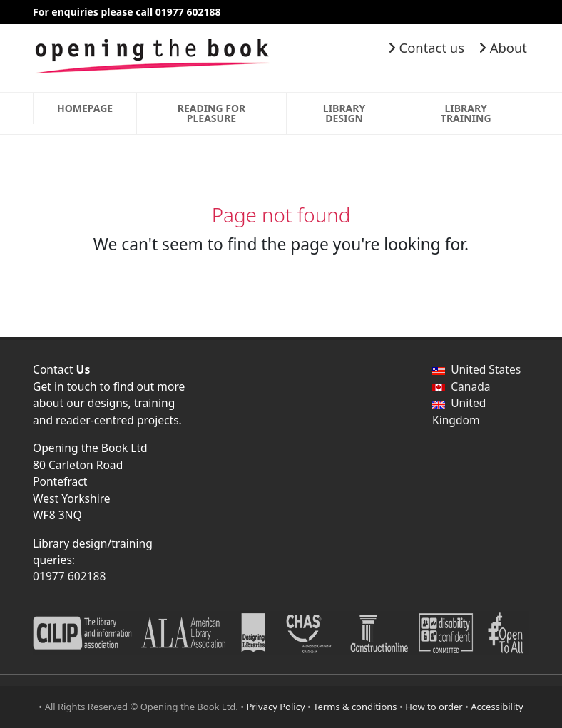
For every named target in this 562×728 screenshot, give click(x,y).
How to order (434, 707)
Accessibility (497, 707)
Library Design (344, 113)
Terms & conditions (355, 707)
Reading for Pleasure (212, 113)
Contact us (426, 47)
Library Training (466, 113)
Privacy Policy (276, 707)
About (503, 47)
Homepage (85, 108)
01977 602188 (69, 576)
